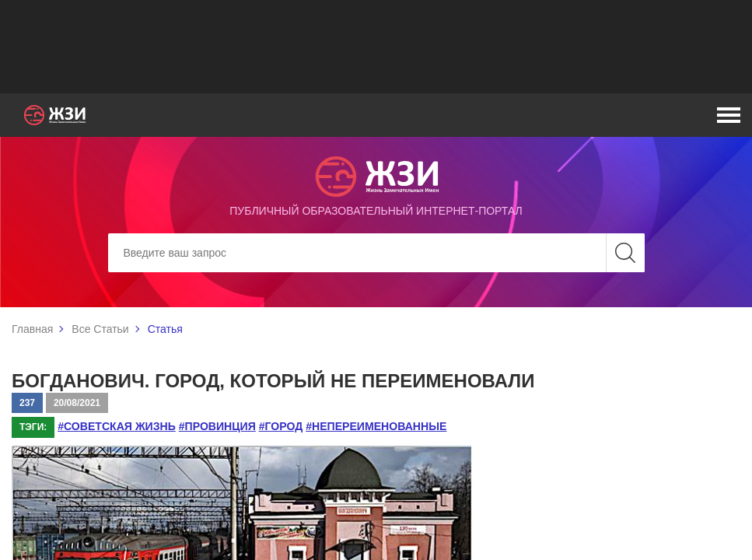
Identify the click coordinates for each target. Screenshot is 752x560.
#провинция (217, 426)
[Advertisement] (376, 47)
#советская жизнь (116, 426)
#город (279, 426)
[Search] (376, 253)
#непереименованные (374, 426)
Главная (32, 329)
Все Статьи (100, 329)
